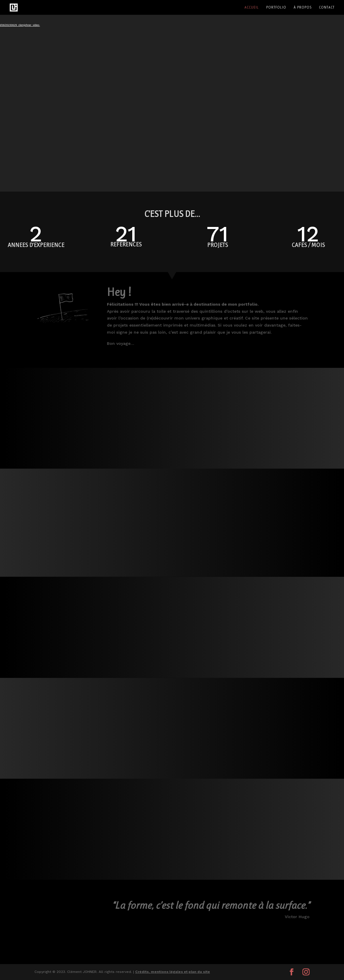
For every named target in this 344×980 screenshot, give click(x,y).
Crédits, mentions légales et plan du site (173, 972)
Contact (327, 7)
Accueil (252, 7)
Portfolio (276, 7)
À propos (303, 7)
